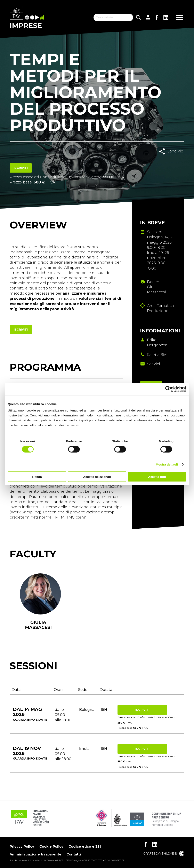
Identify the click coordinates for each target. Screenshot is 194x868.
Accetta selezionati (97, 477)
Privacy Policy (22, 847)
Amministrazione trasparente (35, 854)
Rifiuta (37, 477)
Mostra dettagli (167, 464)
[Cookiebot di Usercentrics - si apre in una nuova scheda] (168, 389)
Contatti (74, 854)
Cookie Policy (51, 847)
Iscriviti (21, 168)
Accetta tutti (157, 477)
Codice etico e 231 (85, 847)
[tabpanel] (38, 607)
